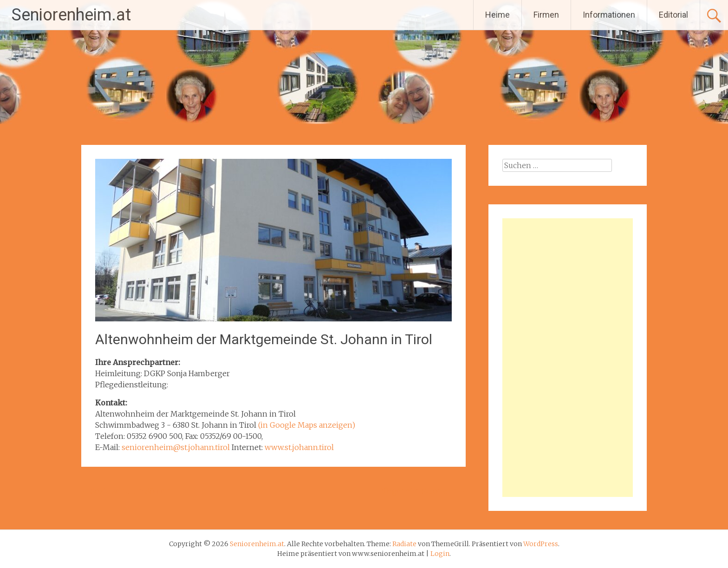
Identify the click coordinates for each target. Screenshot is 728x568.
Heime (497, 15)
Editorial (673, 15)
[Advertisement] (568, 358)
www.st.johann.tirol (299, 447)
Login (440, 554)
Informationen (609, 15)
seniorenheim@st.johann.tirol (176, 447)
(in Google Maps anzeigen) (307, 425)
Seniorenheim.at (71, 15)
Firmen (546, 15)
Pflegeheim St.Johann (422, 491)
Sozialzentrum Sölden (126, 491)
